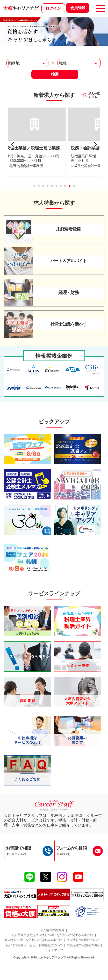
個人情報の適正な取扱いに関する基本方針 (52, 949)
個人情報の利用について (52, 955)
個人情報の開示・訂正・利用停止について (53, 960)
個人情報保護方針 (52, 939)
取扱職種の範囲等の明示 (42, 965)
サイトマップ (74, 965)
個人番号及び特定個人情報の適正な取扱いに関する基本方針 (52, 944)
